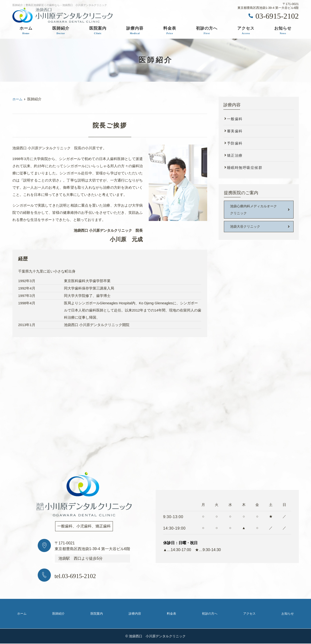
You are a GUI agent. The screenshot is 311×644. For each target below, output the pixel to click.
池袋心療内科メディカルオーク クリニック (255, 210)
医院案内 (98, 31)
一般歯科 (235, 119)
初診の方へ (207, 31)
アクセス (246, 31)
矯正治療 (235, 155)
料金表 (170, 31)
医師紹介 (61, 31)
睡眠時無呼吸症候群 (245, 168)
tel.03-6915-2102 (82, 575)
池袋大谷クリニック (246, 227)
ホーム (26, 31)
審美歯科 (235, 131)
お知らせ (283, 31)
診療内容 (135, 31)
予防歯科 (235, 143)
